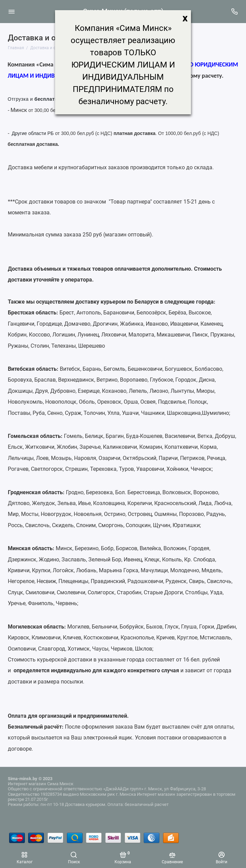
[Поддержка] (235, 12)
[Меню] (12, 12)
